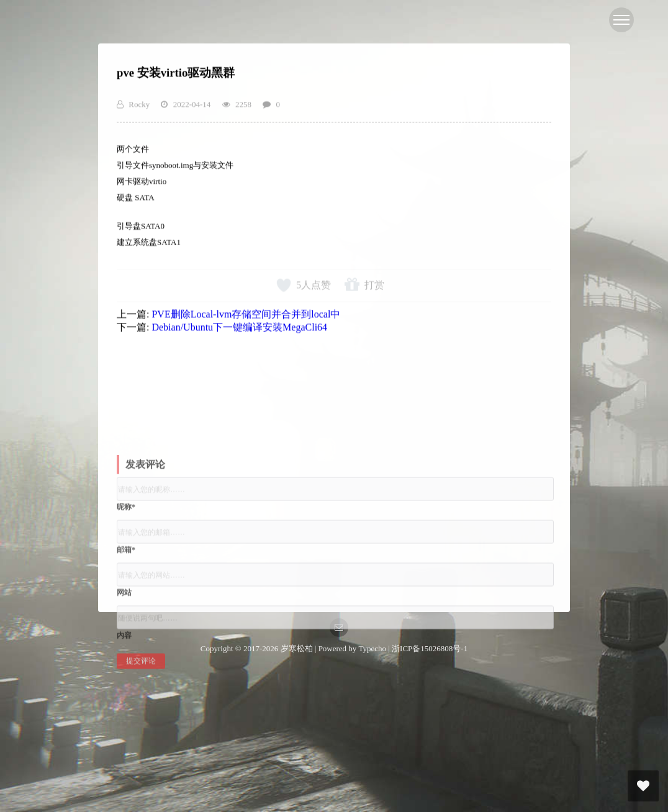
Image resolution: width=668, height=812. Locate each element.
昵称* (126, 548)
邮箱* (126, 590)
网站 (124, 633)
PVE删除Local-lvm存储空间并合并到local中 (246, 321)
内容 (124, 676)
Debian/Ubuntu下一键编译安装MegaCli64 (239, 334)
